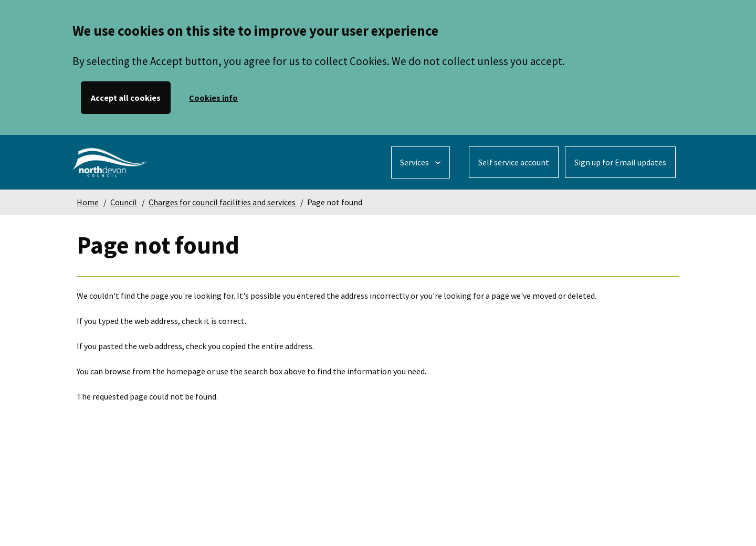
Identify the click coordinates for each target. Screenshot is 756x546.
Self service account (514, 162)
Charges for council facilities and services (222, 202)
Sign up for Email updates (620, 162)
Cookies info (213, 98)
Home (88, 202)
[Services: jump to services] (421, 162)
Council (124, 202)
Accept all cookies (126, 98)
